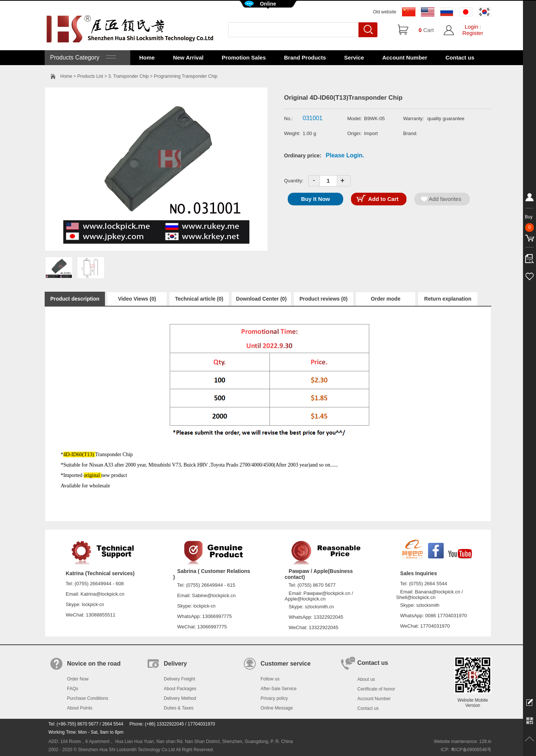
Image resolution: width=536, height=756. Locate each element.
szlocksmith (428, 605)
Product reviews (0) (323, 299)
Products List (90, 76)
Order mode (385, 299)
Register (473, 33)
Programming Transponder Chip (186, 76)
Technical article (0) (199, 299)
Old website (385, 12)
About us (366, 679)
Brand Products (305, 57)
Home (147, 57)
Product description (75, 299)
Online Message (277, 708)
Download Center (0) (261, 299)
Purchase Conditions (88, 698)
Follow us (270, 679)
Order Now (78, 679)
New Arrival (188, 57)
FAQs (73, 689)
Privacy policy (274, 698)
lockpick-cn (93, 605)
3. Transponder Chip (129, 76)
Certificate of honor (376, 689)
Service (354, 57)
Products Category (82, 57)
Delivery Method (180, 698)
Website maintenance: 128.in (462, 741)
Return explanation (448, 299)
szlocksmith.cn (319, 607)
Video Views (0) (137, 299)
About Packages (180, 689)
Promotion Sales (244, 57)
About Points (80, 708)
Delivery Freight (179, 679)
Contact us (460, 57)
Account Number (405, 57)
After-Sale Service (279, 689)
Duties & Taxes (179, 708)
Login (471, 27)
